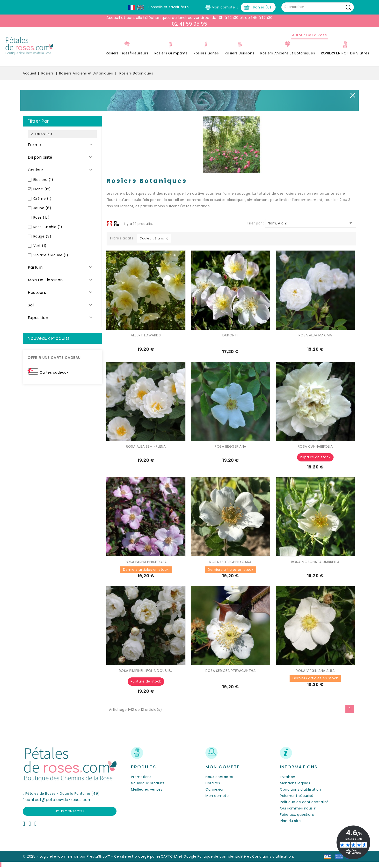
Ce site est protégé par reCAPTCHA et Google (155, 856)
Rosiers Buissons (240, 53)
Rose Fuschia (48, 227)
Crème (43, 199)
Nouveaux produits (148, 783)
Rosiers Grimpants (171, 53)
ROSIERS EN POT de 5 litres (345, 53)
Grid (109, 224)
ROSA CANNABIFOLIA (315, 446)
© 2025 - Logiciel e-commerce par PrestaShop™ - (68, 856)
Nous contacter (70, 811)
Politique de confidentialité (304, 802)
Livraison (288, 777)
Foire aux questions (297, 815)
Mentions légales (295, 783)
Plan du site (290, 821)
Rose (42, 217)
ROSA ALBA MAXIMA (315, 335)
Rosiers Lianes (206, 53)
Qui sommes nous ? (298, 808)
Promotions (141, 777)
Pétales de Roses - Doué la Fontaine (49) (63, 794)
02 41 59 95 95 (189, 24)
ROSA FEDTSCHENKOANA (230, 562)
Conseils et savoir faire (168, 7)
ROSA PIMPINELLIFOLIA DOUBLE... (146, 671)
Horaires (213, 783)
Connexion (215, 789)
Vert (40, 246)
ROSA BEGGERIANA (230, 446)
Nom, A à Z (311, 223)
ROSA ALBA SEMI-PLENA (146, 446)
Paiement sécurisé (297, 796)
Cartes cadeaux (54, 372)
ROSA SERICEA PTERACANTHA (230, 671)
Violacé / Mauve (51, 255)
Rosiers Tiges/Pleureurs (127, 53)
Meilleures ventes (147, 789)
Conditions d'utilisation (300, 789)
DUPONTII (230, 335)
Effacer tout (41, 134)
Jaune (42, 208)
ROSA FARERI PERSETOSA (146, 562)
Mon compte (217, 796)
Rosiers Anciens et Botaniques (288, 53)
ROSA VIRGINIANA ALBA (315, 671)
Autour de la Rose (310, 35)
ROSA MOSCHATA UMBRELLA (315, 562)
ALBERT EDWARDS (146, 335)
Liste (117, 224)
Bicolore (43, 180)
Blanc (42, 189)
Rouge (42, 236)
